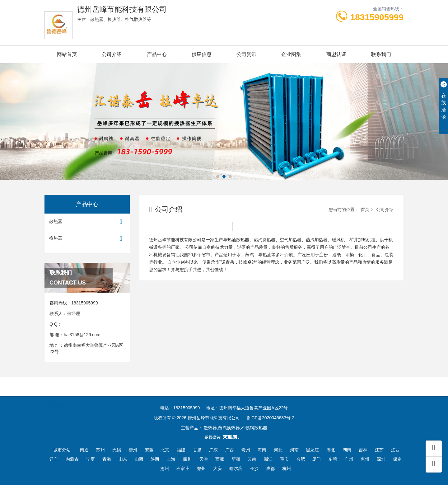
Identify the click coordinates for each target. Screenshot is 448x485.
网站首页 (67, 54)
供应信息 (202, 54)
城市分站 (62, 450)
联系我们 (381, 54)
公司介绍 (112, 54)
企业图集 (291, 54)
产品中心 (157, 54)
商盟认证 (336, 54)
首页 (365, 210)
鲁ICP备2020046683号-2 (270, 418)
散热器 (87, 222)
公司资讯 (246, 54)
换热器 (87, 239)
